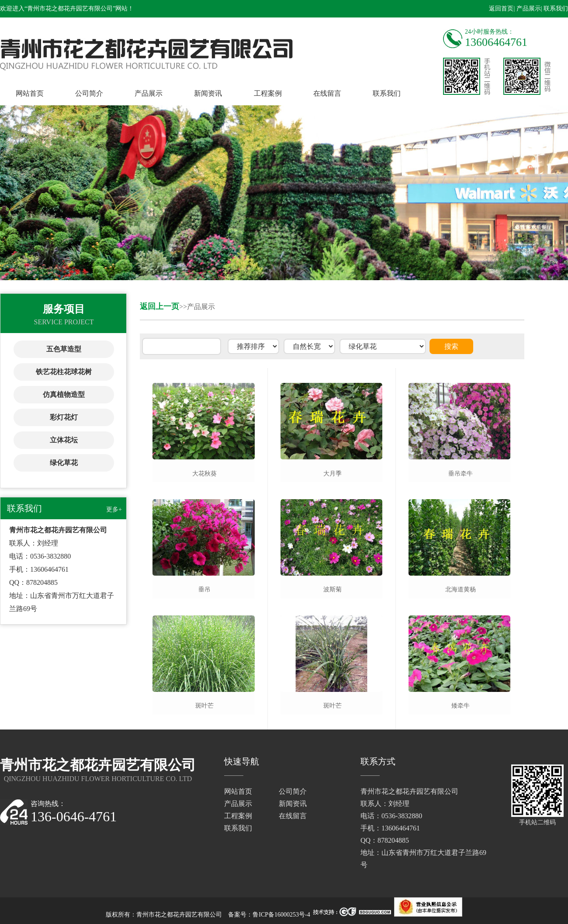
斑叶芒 (204, 706)
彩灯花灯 (64, 417)
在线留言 (327, 93)
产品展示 (149, 93)
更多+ (114, 509)
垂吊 (204, 589)
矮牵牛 (461, 706)
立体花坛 (64, 440)
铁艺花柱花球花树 (64, 372)
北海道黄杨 (461, 589)
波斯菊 (332, 589)
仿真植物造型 (64, 394)
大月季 (332, 474)
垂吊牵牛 (461, 474)
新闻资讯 (208, 93)
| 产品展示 (527, 9)
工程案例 (268, 93)
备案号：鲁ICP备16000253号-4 (269, 915)
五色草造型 (64, 349)
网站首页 (30, 93)
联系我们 (387, 93)
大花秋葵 (204, 474)
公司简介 (89, 93)
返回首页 (501, 9)
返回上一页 (159, 306)
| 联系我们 (554, 9)
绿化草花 (64, 463)
